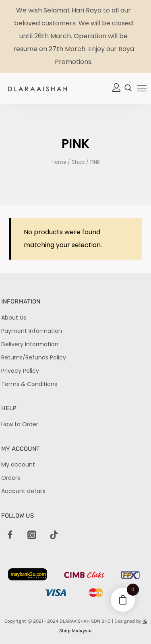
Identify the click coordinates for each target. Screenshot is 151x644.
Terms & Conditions (29, 384)
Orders (11, 478)
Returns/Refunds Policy (34, 357)
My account (18, 464)
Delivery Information (30, 344)
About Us (14, 318)
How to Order (20, 424)
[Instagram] (32, 535)
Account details (23, 491)
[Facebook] (10, 535)
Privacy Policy (20, 371)
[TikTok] (54, 535)
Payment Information (32, 331)
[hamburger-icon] (142, 89)
